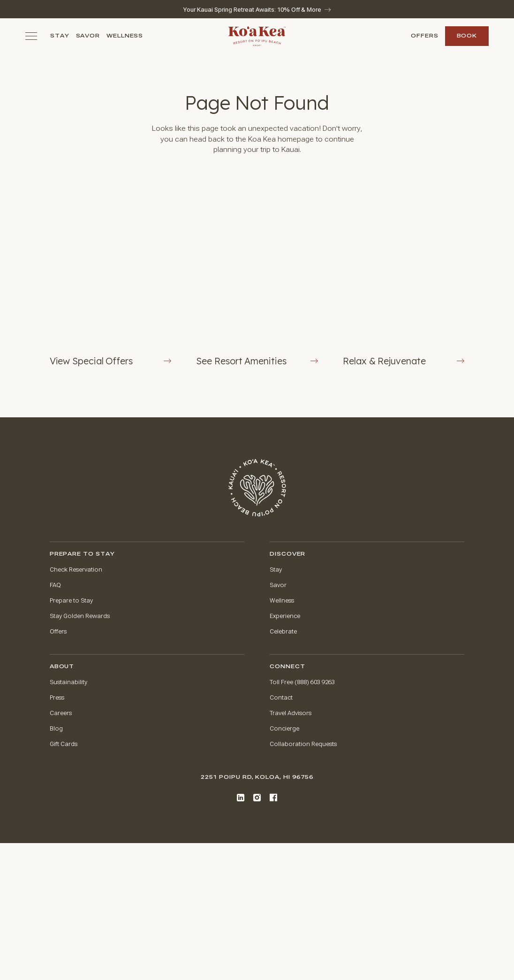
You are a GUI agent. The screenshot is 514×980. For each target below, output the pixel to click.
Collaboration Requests (303, 744)
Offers (425, 36)
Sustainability (68, 682)
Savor (88, 36)
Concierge (284, 729)
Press (57, 698)
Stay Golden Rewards (80, 616)
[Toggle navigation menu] (31, 36)
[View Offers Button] (110, 276)
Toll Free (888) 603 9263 (302, 682)
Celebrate (283, 632)
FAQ (55, 585)
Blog (56, 729)
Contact (281, 698)
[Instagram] (257, 797)
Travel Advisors (291, 713)
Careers (61, 713)
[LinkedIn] (241, 798)
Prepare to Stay (71, 601)
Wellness (125, 36)
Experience (285, 616)
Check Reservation (76, 570)
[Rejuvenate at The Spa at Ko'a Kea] (404, 276)
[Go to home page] (257, 488)
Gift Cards (64, 744)
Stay (60, 36)
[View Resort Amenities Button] (257, 276)
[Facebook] (273, 797)
